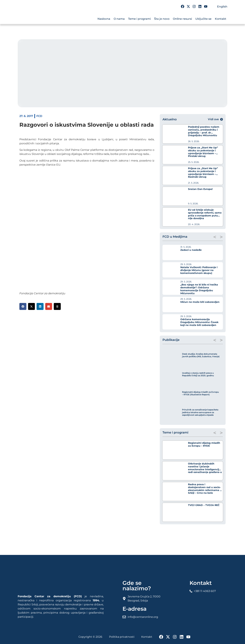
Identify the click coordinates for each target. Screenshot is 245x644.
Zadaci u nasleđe (191, 250)
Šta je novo (162, 19)
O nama (119, 19)
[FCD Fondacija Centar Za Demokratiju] (38, 17)
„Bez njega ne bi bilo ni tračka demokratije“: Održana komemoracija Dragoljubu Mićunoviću (199, 289)
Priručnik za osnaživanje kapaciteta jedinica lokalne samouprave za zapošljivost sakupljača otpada (200, 412)
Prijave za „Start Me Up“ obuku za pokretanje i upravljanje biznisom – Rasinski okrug (203, 173)
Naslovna (104, 19)
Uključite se (203, 19)
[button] (23, 306)
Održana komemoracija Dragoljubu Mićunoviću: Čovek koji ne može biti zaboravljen (199, 322)
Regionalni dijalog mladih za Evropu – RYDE (204, 444)
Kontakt (221, 19)
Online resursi (182, 19)
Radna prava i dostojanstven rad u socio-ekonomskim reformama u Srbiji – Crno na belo (205, 489)
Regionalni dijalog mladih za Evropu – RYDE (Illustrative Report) (200, 393)
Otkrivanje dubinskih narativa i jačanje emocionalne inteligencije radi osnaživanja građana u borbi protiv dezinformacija (205, 469)
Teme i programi (139, 19)
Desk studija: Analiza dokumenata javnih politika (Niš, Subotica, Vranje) (201, 355)
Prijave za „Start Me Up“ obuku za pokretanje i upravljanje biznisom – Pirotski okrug (203, 152)
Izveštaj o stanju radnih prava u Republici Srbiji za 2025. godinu (198, 374)
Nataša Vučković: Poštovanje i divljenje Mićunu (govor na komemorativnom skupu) (199, 270)
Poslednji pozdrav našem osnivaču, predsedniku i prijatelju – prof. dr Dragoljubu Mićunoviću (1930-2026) (204, 133)
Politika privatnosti (122, 637)
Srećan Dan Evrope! (200, 189)
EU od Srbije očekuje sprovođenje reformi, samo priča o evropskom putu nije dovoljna (205, 214)
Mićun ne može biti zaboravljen (200, 302)
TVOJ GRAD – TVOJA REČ (204, 505)
